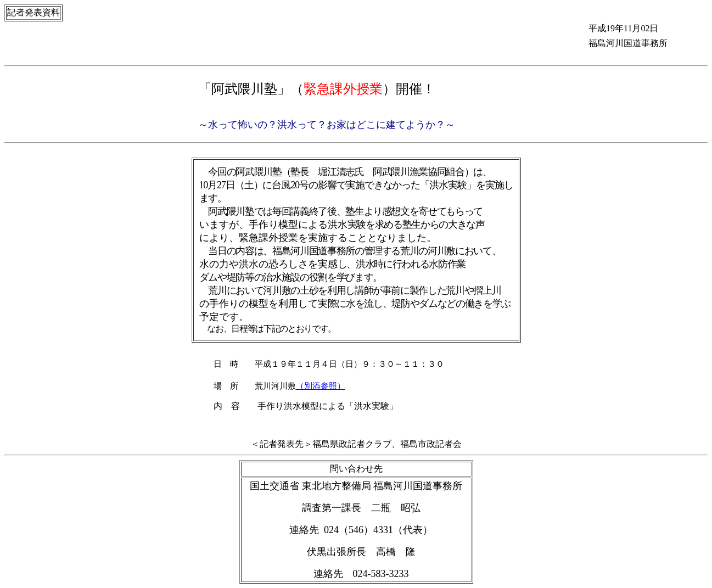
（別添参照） (321, 386)
